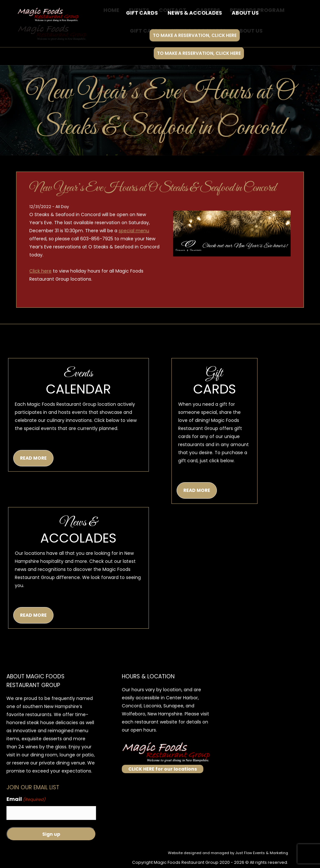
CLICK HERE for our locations (163, 769)
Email (26, 799)
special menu (134, 231)
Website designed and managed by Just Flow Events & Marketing (228, 853)
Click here (40, 271)
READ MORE (33, 458)
